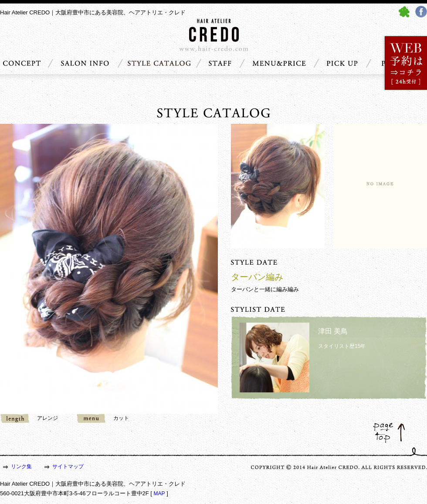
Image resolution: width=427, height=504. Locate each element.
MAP (159, 494)
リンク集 (21, 467)
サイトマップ (68, 467)
